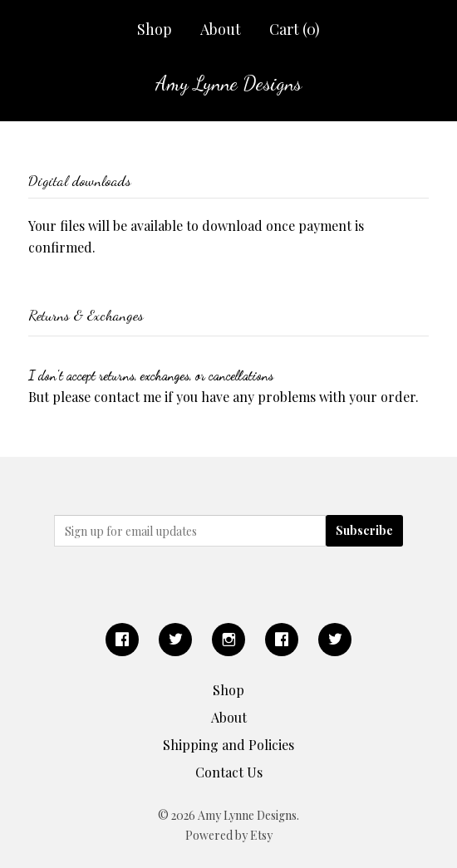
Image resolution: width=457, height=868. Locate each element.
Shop (155, 29)
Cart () (295, 29)
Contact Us (229, 772)
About (221, 29)
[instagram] (228, 640)
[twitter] (175, 640)
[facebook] (122, 640)
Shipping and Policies (228, 745)
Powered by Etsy (229, 835)
